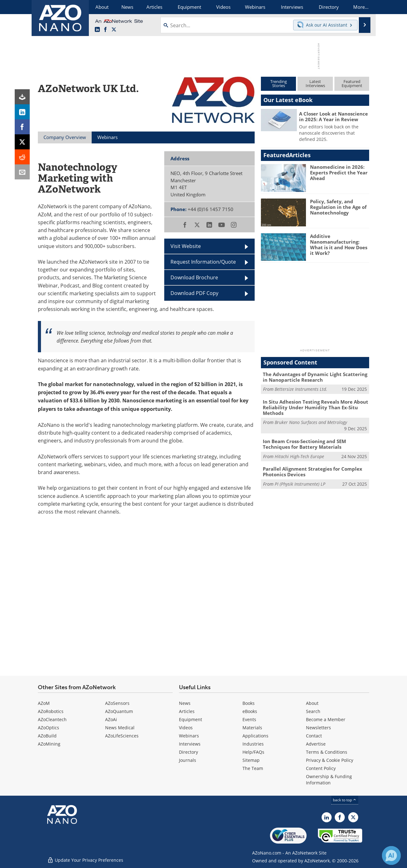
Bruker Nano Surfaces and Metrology (311, 422)
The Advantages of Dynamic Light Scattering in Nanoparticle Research (315, 377)
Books (249, 703)
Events (249, 719)
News (185, 703)
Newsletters (318, 728)
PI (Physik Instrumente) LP (300, 484)
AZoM (44, 703)
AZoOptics (48, 728)
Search (313, 711)
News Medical (120, 728)
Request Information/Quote (203, 262)
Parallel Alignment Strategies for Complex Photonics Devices (313, 472)
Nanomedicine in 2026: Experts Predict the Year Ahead (339, 173)
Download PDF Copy (194, 293)
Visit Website (186, 246)
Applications (255, 736)
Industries (253, 744)
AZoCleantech (52, 719)
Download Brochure (194, 277)
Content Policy (321, 768)
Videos (186, 728)
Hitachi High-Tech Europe (299, 456)
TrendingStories (279, 83)
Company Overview (65, 137)
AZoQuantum (119, 711)
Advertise (316, 744)
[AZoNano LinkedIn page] (97, 30)
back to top (345, 800)
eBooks (250, 711)
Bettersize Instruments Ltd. (301, 389)
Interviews (190, 744)
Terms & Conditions (327, 752)
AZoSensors (117, 703)
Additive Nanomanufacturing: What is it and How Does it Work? (339, 245)
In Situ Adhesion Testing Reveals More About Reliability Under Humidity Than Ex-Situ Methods (315, 407)
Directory (188, 752)
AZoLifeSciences (122, 736)
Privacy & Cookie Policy (330, 760)
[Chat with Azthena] (391, 855)
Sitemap (251, 760)
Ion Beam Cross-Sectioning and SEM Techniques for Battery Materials (304, 444)
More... (361, 7)
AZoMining (49, 744)
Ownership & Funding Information (329, 780)
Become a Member (326, 719)
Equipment (191, 719)
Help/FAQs (253, 752)
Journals (188, 760)
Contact (314, 736)
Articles (187, 711)
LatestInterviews (315, 83)
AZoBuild (47, 736)
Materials (252, 728)
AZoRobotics (51, 711)
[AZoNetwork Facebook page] (105, 30)
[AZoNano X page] (114, 30)
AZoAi (111, 719)
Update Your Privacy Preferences (85, 860)
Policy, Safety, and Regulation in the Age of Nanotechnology (338, 207)
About (312, 703)
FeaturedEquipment (352, 83)
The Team (253, 768)
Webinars (189, 736)
